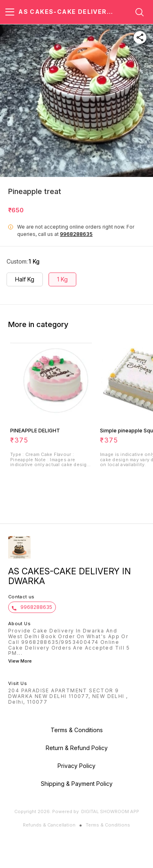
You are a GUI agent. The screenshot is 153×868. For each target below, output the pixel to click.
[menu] (10, 12)
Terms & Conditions (108, 825)
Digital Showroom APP (110, 811)
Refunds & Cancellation (49, 825)
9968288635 (76, 234)
